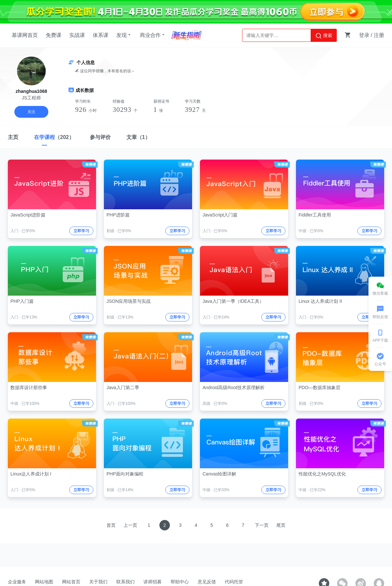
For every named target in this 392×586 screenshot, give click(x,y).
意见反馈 (207, 582)
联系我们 (125, 582)
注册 (379, 35)
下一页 (262, 525)
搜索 (324, 36)
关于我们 (98, 582)
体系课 (101, 35)
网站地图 (44, 582)
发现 (124, 35)
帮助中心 (180, 582)
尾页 (281, 525)
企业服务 (17, 582)
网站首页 (71, 582)
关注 (31, 112)
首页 (111, 525)
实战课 (77, 35)
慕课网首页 (25, 35)
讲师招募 (153, 582)
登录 (364, 35)
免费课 (54, 35)
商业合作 (153, 35)
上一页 (130, 525)
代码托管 (234, 582)
